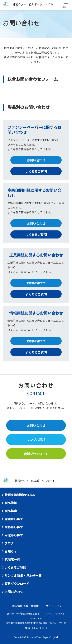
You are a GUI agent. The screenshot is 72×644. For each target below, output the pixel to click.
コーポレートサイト (55, 614)
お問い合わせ (36, 160)
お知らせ (11, 551)
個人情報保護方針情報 (25, 606)
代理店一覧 (12, 559)
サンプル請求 (36, 440)
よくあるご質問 (36, 171)
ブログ (9, 543)
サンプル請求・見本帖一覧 (23, 575)
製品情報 (11, 503)
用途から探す (14, 535)
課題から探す (14, 519)
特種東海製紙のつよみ (20, 495)
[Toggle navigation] (66, 5)
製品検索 (11, 511)
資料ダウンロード (36, 454)
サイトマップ (54, 606)
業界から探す (14, 527)
